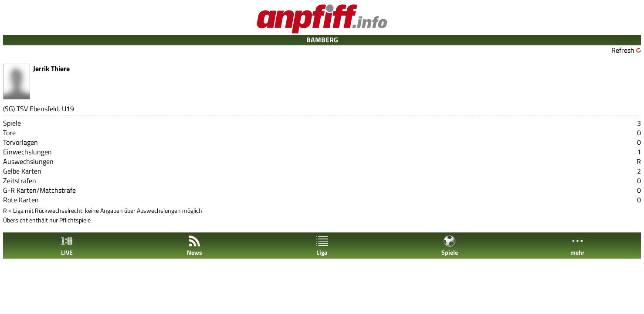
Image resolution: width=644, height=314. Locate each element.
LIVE (67, 246)
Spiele (450, 246)
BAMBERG (322, 40)
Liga (322, 246)
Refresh (623, 50)
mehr (577, 246)
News (195, 246)
